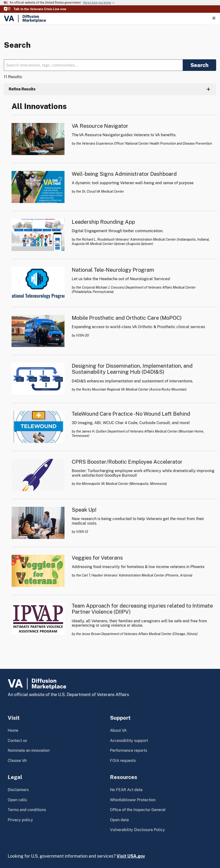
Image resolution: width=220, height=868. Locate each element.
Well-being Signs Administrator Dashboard (124, 174)
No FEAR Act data (126, 790)
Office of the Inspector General (138, 810)
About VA (118, 730)
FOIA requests (123, 761)
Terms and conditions (27, 810)
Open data (119, 820)
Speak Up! (84, 510)
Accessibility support (129, 741)
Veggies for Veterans (97, 558)
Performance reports (129, 750)
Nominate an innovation (29, 750)
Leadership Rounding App (103, 222)
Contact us (17, 741)
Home (13, 730)
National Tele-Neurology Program (113, 270)
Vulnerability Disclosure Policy (137, 830)
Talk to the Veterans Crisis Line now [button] (40, 9)
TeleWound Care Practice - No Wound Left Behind (131, 414)
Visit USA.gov (131, 856)
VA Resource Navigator (100, 126)
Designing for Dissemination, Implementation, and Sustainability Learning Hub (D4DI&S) (132, 369)
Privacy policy (20, 820)
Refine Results (22, 89)
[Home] (106, 19)
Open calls (17, 800)
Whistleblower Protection (133, 800)
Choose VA (17, 761)
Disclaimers (18, 790)
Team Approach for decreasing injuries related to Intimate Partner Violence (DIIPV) (142, 609)
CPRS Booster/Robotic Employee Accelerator (127, 462)
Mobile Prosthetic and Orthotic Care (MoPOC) (127, 318)
